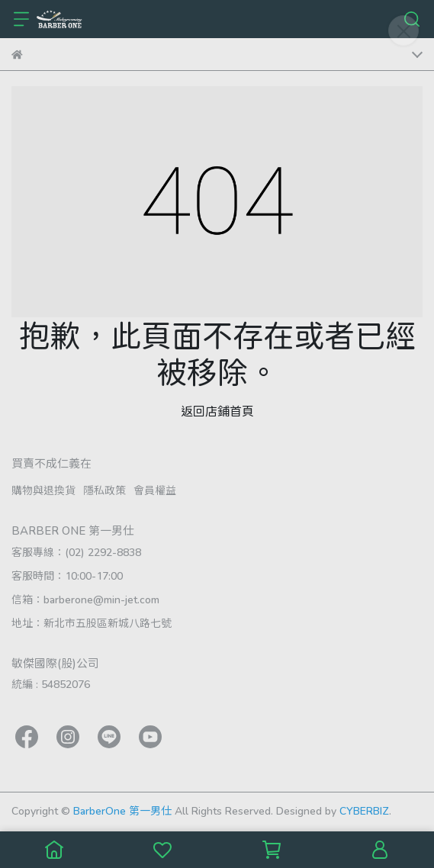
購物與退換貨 (43, 490)
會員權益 (155, 490)
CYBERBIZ (364, 810)
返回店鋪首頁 (217, 411)
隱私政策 (104, 490)
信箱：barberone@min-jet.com (85, 599)
